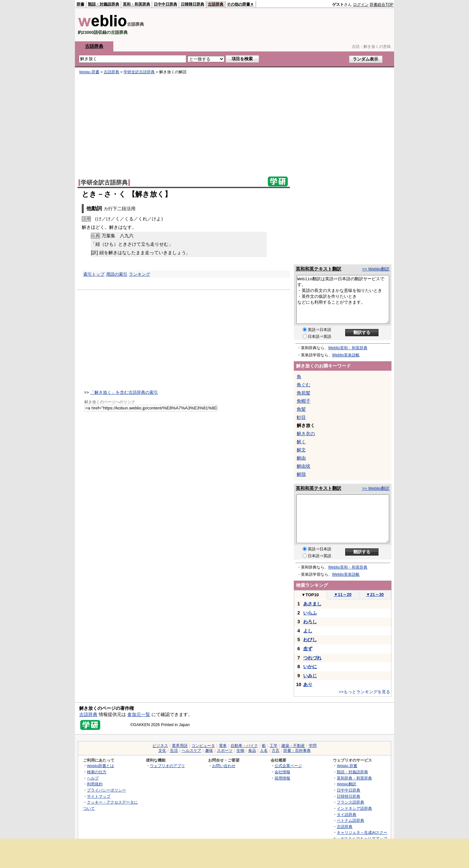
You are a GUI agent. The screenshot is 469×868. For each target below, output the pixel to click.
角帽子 (304, 401)
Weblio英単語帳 (346, 355)
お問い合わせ (224, 766)
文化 (162, 751)
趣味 (209, 751)
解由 (301, 458)
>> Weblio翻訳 (376, 269)
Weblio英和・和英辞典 (348, 348)
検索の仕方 (97, 772)
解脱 (301, 474)
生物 (240, 751)
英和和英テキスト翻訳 (319, 269)
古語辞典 (216, 4)
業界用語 (180, 746)
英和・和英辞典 (136, 4)
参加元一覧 (139, 714)
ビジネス (160, 746)
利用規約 (95, 784)
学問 (313, 746)
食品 (252, 751)
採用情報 (282, 778)
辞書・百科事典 (297, 751)
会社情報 (282, 772)
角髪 (301, 409)
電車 (223, 746)
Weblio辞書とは (100, 766)
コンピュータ (203, 746)
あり (308, 684)
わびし (310, 640)
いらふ (310, 613)
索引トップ (94, 274)
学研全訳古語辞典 (139, 72)
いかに (310, 667)
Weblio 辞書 (89, 72)
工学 (274, 746)
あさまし (312, 604)
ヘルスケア (192, 751)
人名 (264, 751)
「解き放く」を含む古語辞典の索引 (124, 392)
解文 (301, 450)
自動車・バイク (244, 746)
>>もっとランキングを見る (364, 692)
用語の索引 (117, 274)
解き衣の (306, 434)
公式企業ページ (288, 766)
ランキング (140, 274)
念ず (308, 649)
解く (301, 442)
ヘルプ (93, 778)
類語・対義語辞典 (104, 4)
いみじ (310, 676)
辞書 (80, 4)
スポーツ (225, 751)
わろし (310, 622)
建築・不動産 (293, 746)
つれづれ (312, 658)
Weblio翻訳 (346, 784)
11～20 (343, 594)
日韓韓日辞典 (192, 4)
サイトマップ (99, 796)
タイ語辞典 (347, 814)
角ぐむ (304, 385)
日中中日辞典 (165, 4)
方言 (276, 751)
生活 (174, 751)
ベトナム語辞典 (350, 820)
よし (308, 631)
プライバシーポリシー (107, 790)
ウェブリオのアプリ (167, 766)
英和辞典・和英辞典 (354, 778)
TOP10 (310, 595)
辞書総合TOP (382, 5)
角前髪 (304, 393)
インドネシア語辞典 (354, 808)
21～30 (375, 594)
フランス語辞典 (350, 802)
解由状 (304, 466)
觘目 (301, 417)
